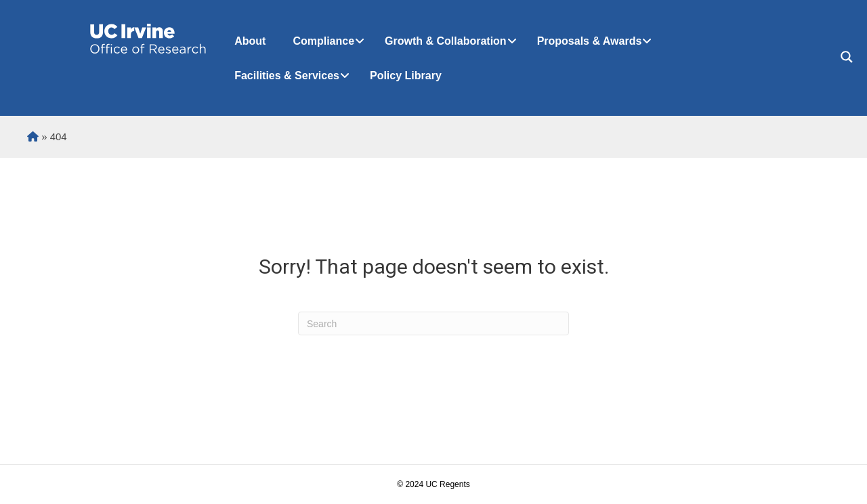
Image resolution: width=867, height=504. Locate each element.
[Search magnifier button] (847, 57)
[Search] (433, 323)
